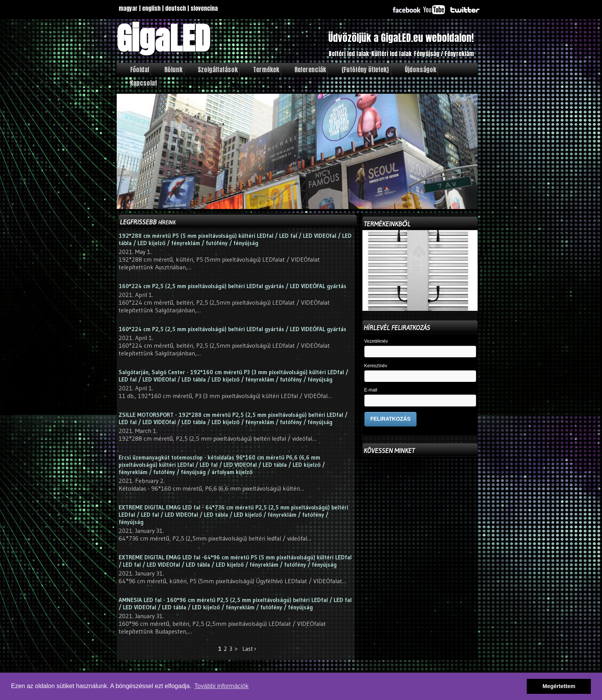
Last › (249, 649)
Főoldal (140, 70)
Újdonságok (420, 70)
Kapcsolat (144, 83)
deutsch (175, 8)
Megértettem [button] (559, 686)
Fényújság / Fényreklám (444, 54)
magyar (128, 8)
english (151, 8)
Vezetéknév (376, 341)
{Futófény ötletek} (365, 70)
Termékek (266, 70)
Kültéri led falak (391, 54)
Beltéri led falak (349, 54)
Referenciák (310, 70)
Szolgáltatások (218, 70)
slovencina (204, 8)
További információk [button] (221, 686)
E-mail (371, 390)
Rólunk (173, 70)
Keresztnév (376, 366)
